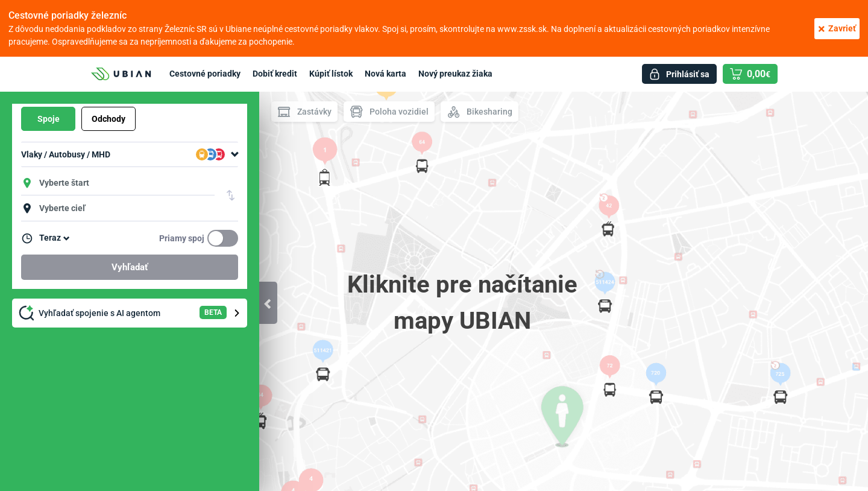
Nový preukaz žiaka (455, 74)
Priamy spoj (182, 238)
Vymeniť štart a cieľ (231, 195)
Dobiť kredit (275, 74)
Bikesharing (480, 112)
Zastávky (304, 112)
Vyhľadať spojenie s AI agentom (131, 313)
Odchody (108, 119)
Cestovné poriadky (205, 74)
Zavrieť (837, 29)
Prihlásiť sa (688, 74)
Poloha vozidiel (389, 112)
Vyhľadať (130, 267)
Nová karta (385, 74)
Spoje (49, 119)
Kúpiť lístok (331, 74)
